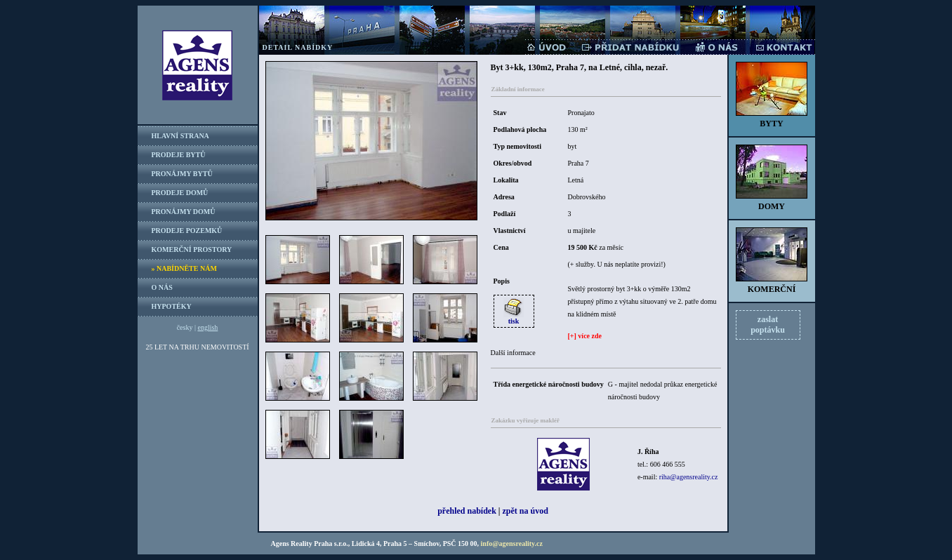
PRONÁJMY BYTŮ (182, 174)
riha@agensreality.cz (689, 477)
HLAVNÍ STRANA (180, 136)
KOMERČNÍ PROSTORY (192, 249)
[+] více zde (585, 336)
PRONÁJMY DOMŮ (184, 212)
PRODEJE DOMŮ (180, 193)
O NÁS (162, 287)
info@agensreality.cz (512, 544)
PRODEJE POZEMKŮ (187, 231)
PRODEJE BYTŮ (179, 155)
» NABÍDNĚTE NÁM (184, 268)
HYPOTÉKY (172, 306)
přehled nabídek (467, 511)
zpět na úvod (525, 511)
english (207, 327)
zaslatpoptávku (768, 325)
